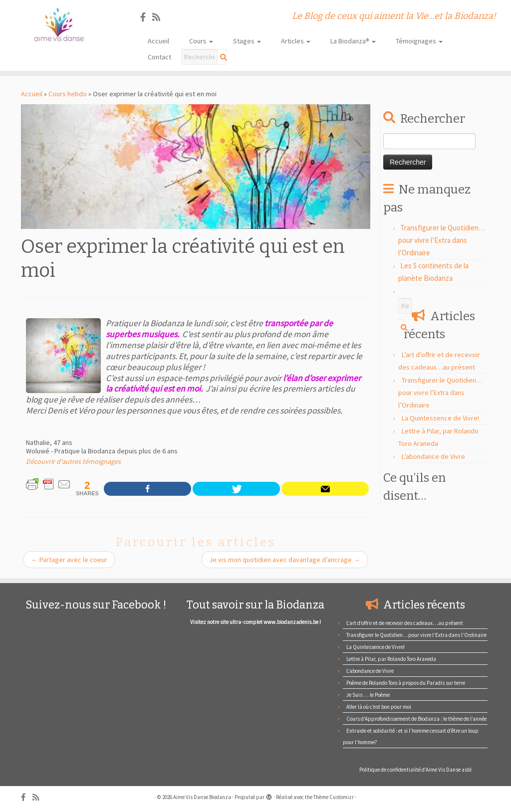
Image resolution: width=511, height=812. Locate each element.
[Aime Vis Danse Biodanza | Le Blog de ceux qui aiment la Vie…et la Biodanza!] (60, 25)
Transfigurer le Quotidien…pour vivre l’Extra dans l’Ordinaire (442, 240)
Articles (296, 41)
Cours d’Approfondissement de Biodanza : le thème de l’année (416, 719)
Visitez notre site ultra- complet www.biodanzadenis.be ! (255, 622)
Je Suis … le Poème (368, 695)
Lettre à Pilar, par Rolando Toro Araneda (391, 659)
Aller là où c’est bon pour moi (379, 707)
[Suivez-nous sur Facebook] (146, 17)
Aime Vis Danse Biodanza (202, 797)
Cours (201, 41)
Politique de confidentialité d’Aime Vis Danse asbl (415, 770)
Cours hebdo (68, 94)
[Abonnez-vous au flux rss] (159, 17)
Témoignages (419, 41)
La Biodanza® (353, 41)
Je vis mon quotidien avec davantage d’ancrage (285, 560)
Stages (247, 41)
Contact (159, 57)
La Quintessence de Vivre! (440, 418)
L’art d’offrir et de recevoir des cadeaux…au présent (405, 623)
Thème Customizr (334, 797)
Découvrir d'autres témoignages (73, 461)
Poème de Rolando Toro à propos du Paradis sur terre (406, 683)
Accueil (158, 41)
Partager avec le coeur (69, 560)
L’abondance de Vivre (433, 456)
